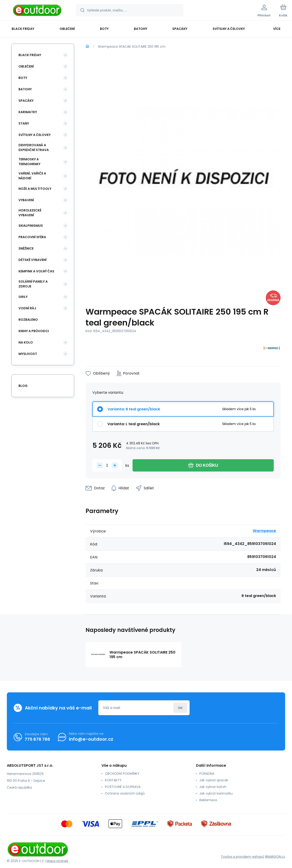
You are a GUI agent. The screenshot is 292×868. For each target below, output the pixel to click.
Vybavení (26, 200)
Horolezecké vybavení (30, 213)
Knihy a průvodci (34, 331)
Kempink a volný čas (36, 271)
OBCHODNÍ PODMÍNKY (122, 774)
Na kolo (26, 342)
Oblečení (26, 66)
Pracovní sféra (32, 237)
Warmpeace (264, 531)
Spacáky (26, 101)
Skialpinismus (31, 226)
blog (23, 386)
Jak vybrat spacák (214, 780)
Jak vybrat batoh (213, 787)
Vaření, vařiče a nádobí (32, 176)
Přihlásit (180, 708)
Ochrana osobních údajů (125, 793)
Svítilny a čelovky (35, 135)
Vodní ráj (27, 308)
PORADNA (207, 774)
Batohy (25, 89)
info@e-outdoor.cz (91, 739)
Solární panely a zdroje (33, 284)
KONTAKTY (113, 780)
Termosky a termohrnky (29, 162)
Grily (23, 297)
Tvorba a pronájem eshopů (242, 857)
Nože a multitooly (35, 189)
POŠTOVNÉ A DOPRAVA (123, 787)
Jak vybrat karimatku (216, 793)
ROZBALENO (28, 320)
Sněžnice (26, 248)
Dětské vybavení (33, 260)
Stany (24, 123)
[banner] (38, 11)
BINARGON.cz (275, 857)
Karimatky (28, 112)
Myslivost (28, 354)
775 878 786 (37, 739)
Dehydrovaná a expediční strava (34, 147)
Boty (23, 78)
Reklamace (208, 800)
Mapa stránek (57, 861)
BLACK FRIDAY (30, 55)
